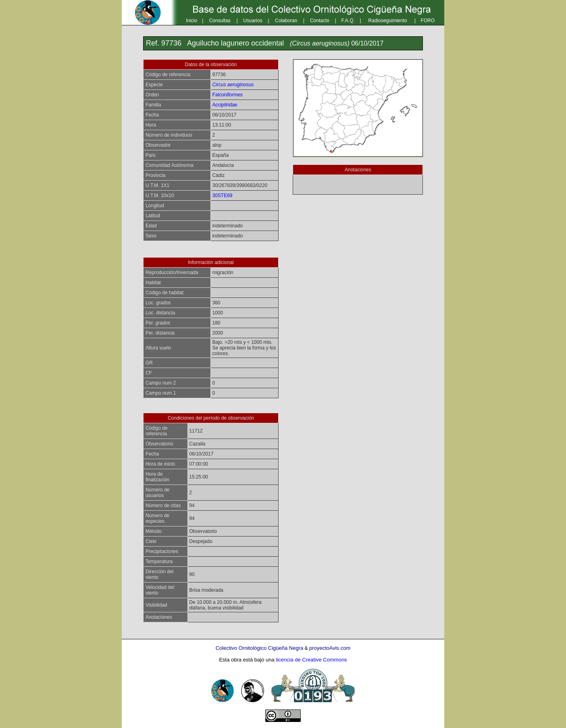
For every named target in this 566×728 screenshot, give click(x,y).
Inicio (191, 21)
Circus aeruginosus (233, 85)
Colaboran (286, 21)
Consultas (220, 21)
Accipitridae (225, 105)
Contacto (320, 21)
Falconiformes (227, 95)
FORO (428, 21)
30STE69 (222, 196)
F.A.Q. (348, 21)
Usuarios (253, 21)
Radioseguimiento (388, 21)
